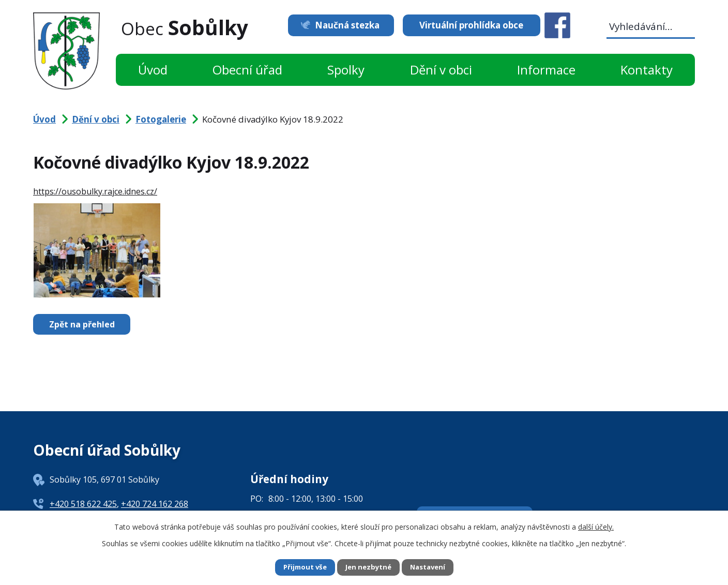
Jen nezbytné (368, 567)
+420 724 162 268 (155, 504)
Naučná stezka (342, 25)
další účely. (596, 526)
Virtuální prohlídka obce (471, 25)
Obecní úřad (247, 70)
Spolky (346, 70)
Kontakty (647, 70)
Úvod (153, 70)
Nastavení (431, 567)
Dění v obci (441, 70)
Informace (546, 70)
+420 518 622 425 (83, 504)
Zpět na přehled (85, 324)
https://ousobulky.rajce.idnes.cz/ (95, 191)
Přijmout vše (302, 567)
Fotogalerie (161, 119)
